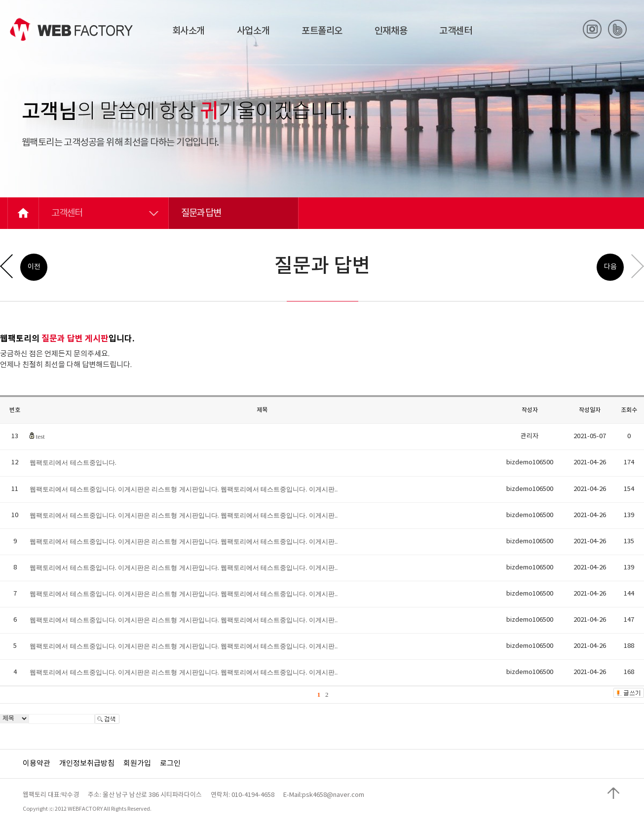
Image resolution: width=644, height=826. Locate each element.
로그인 (170, 764)
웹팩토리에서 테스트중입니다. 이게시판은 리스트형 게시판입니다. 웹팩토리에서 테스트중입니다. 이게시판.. (184, 489)
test (40, 436)
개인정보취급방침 (87, 764)
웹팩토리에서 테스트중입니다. (73, 463)
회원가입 (137, 764)
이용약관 (37, 764)
